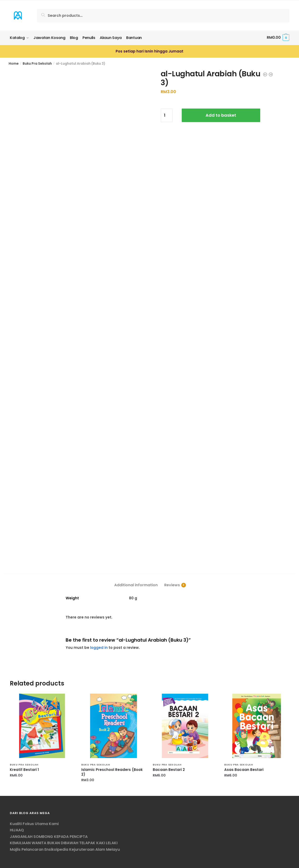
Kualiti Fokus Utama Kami (34, 823)
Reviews (172, 585)
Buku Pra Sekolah (37, 63)
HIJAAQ (17, 830)
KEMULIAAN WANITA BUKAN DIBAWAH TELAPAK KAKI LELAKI (64, 843)
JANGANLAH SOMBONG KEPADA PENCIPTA (49, 836)
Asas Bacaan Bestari (244, 770)
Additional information (136, 585)
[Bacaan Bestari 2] (185, 726)
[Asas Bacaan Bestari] (256, 726)
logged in (99, 647)
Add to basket (221, 115)
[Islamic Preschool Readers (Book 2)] (114, 726)
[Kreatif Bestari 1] (42, 726)
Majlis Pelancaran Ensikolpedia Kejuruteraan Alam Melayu (65, 849)
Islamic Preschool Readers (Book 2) (112, 772)
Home (14, 63)
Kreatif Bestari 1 (24, 770)
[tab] (136, 581)
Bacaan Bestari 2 (169, 770)
